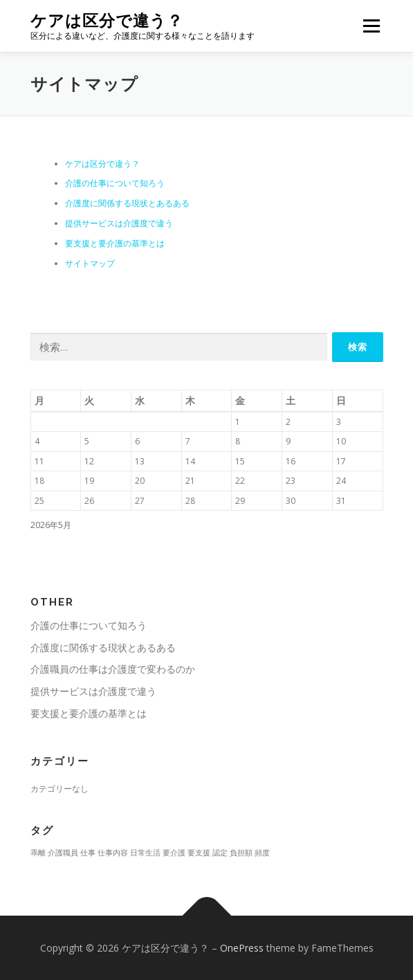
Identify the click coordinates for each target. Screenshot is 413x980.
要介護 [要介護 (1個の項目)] (174, 853)
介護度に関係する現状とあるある (127, 203)
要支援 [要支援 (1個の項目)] (199, 853)
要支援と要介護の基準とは (115, 243)
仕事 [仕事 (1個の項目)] (88, 853)
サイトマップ (90, 263)
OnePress (242, 948)
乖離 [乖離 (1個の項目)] (38, 853)
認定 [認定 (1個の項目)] (220, 853)
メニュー (371, 26)
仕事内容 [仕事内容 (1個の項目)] (113, 853)
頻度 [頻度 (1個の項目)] (262, 853)
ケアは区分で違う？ (107, 20)
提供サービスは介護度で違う (119, 223)
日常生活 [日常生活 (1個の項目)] (145, 853)
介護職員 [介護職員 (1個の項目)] (63, 853)
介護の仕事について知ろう (115, 183)
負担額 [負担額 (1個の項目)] (241, 853)
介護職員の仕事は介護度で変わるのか (113, 669)
